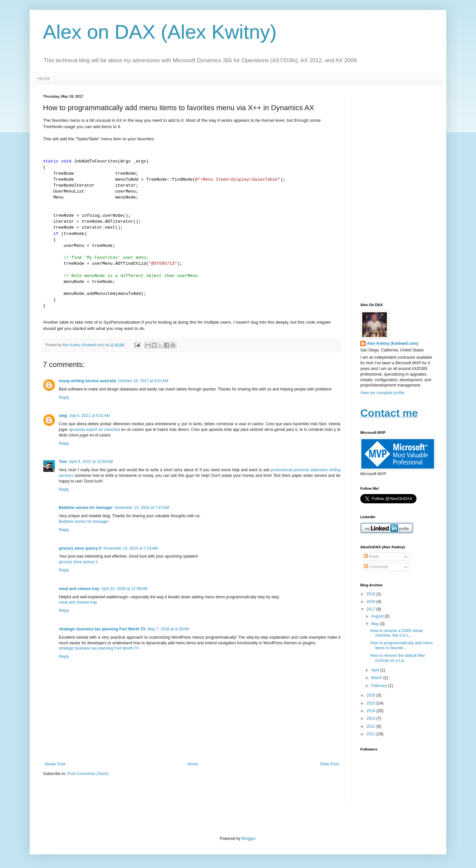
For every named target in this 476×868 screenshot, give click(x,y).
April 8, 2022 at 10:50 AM (91, 462)
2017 (372, 609)
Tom (63, 462)
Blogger (248, 839)
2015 (372, 703)
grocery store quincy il (80, 548)
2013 (372, 718)
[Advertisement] (397, 194)
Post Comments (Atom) (88, 774)
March (377, 678)
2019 (372, 594)
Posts (371, 557)
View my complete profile (382, 393)
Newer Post (55, 764)
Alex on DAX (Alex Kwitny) (160, 32)
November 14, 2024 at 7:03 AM (131, 548)
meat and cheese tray (79, 589)
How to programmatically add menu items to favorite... (401, 645)
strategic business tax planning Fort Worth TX (102, 629)
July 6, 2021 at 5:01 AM (90, 416)
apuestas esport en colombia (94, 430)
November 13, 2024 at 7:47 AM (142, 508)
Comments (376, 567)
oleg (63, 416)
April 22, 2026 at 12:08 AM (124, 589)
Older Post (329, 764)
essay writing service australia (87, 381)
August (378, 616)
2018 (372, 602)
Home (44, 78)
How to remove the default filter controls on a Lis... (398, 658)
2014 (372, 711)
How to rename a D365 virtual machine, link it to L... (397, 633)
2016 (372, 695)
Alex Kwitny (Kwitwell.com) (84, 345)
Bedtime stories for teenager (86, 508)
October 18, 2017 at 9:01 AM (143, 381)
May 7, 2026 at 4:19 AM (168, 629)
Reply (64, 397)
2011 (372, 734)
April (376, 670)
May (376, 624)
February (380, 686)
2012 (372, 726)
